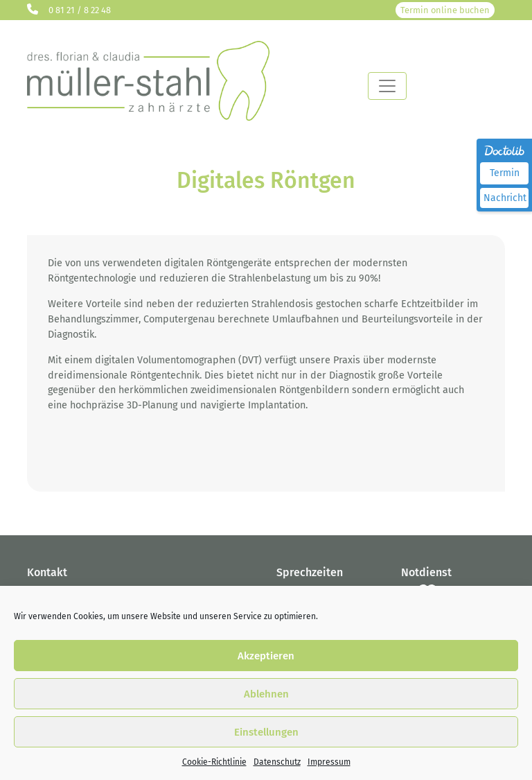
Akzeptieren (266, 656)
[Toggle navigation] (387, 86)
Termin (505, 173)
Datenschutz (277, 762)
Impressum (329, 762)
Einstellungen (266, 732)
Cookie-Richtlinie (214, 762)
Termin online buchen (445, 10)
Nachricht (505, 198)
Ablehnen (266, 694)
